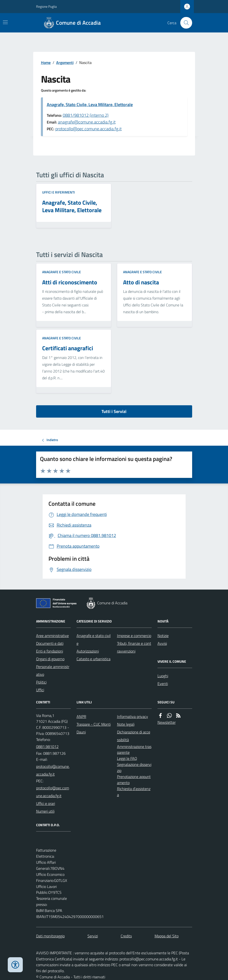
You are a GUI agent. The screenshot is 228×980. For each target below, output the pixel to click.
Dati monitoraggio (50, 936)
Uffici (40, 690)
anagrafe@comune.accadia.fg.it (87, 122)
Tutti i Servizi (114, 411)
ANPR (81, 716)
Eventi (163, 684)
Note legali (126, 724)
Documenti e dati (50, 643)
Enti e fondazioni (50, 651)
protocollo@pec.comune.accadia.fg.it (88, 129)
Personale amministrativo (53, 670)
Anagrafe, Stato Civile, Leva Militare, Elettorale (90, 105)
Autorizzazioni (88, 651)
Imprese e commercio (134, 636)
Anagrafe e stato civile (62, 272)
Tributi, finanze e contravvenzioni (134, 647)
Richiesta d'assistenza (134, 792)
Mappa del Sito (167, 936)
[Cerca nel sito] (184, 23)
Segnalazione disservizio (134, 767)
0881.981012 (47, 747)
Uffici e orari (46, 803)
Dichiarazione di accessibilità (134, 736)
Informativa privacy (133, 716)
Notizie (163, 636)
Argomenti (65, 62)
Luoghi (163, 676)
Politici (41, 682)
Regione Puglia (46, 6)
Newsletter (167, 722)
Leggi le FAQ (127, 758)
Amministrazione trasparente (134, 750)
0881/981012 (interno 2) (86, 115)
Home (46, 62)
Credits (126, 936)
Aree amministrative (52, 636)
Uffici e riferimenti (59, 192)
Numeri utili (45, 811)
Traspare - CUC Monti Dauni (94, 728)
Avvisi (162, 643)
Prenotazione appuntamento (134, 780)
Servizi (93, 936)
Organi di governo (50, 659)
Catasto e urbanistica (94, 659)
